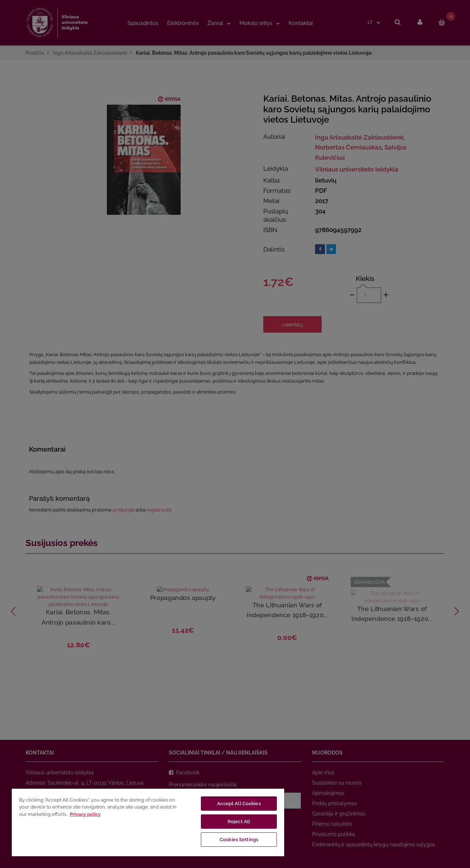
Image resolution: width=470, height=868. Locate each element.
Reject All (239, 822)
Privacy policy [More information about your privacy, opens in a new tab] (85, 814)
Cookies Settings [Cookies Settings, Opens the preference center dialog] (239, 840)
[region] (148, 822)
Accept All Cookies (239, 804)
